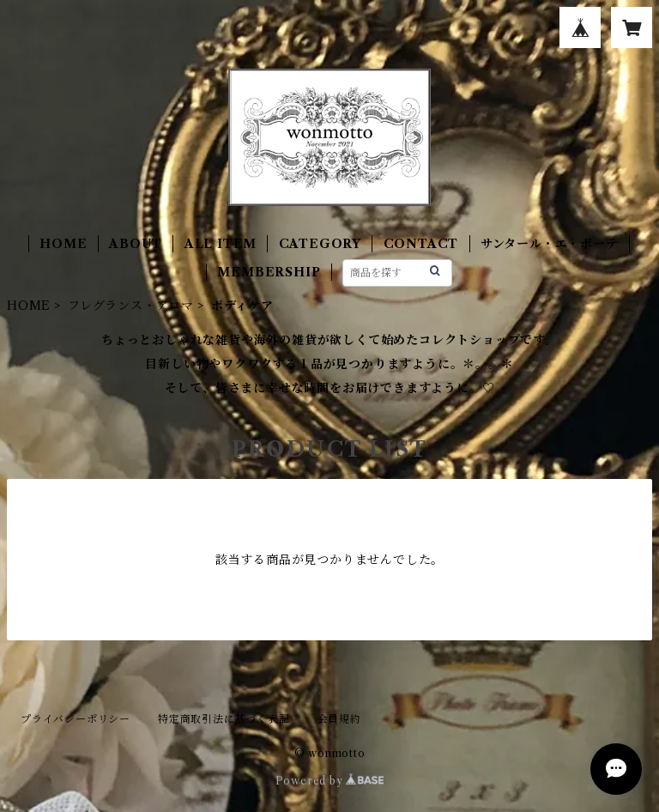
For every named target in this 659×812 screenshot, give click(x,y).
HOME (63, 244)
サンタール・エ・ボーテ (550, 244)
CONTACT (421, 244)
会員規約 (339, 719)
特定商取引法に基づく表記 (224, 719)
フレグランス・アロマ (131, 306)
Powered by (330, 781)
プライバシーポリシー (76, 719)
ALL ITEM (221, 244)
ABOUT (136, 244)
